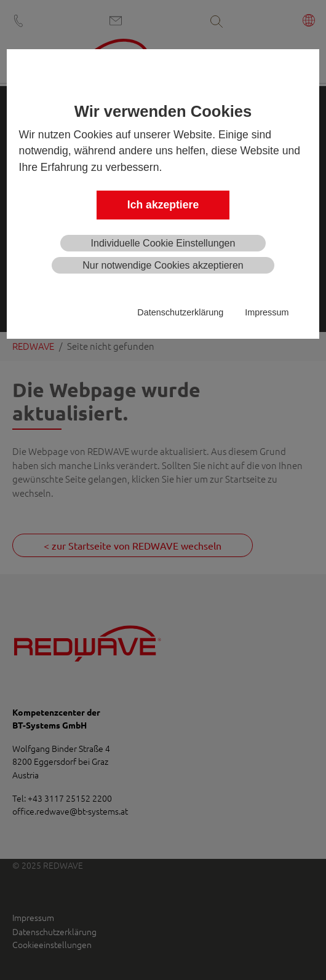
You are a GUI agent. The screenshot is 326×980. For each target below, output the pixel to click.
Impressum (267, 312)
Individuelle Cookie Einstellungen (163, 243)
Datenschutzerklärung (180, 312)
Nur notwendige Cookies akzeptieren (163, 265)
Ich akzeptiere (163, 205)
